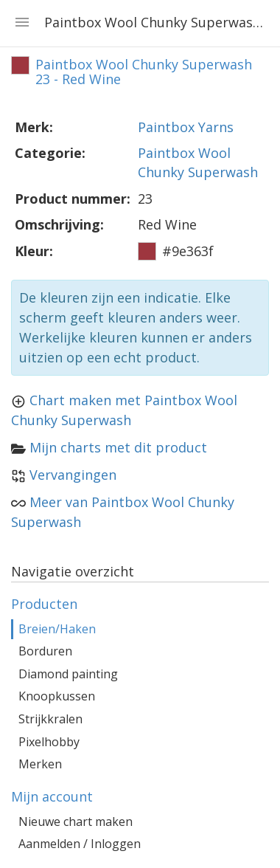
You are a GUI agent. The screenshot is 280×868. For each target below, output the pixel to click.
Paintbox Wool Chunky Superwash (198, 162)
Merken (40, 764)
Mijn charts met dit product (118, 447)
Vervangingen (73, 475)
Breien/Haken (57, 629)
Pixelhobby (49, 742)
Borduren (45, 651)
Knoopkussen (57, 696)
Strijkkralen (50, 719)
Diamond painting (68, 674)
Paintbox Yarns (186, 127)
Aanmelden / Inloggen (80, 844)
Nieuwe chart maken (76, 821)
